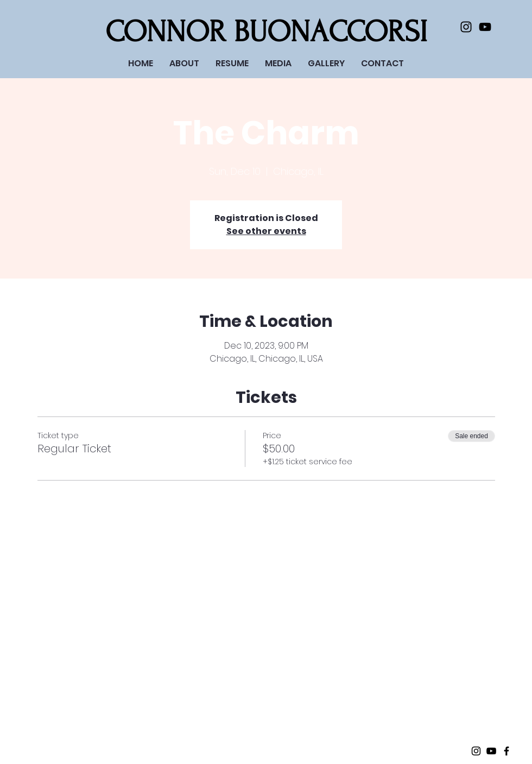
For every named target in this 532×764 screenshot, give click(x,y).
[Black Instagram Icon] (466, 27)
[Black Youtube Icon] (485, 27)
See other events (266, 231)
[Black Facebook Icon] (506, 751)
